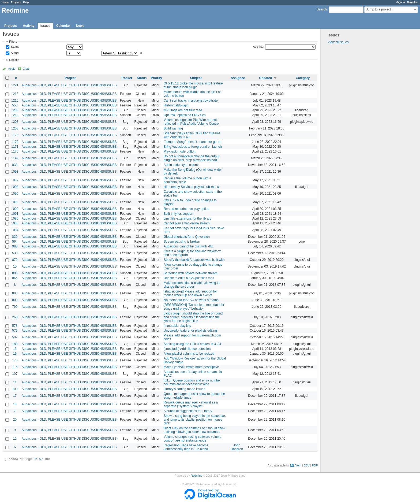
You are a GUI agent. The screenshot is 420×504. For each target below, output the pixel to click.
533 (15, 253)
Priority (156, 78)
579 (15, 331)
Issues (45, 26)
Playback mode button (180, 151)
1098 (15, 187)
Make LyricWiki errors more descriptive (191, 367)
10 (15, 266)
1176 (15, 135)
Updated (266, 78)
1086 (15, 223)
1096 (15, 194)
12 (15, 439)
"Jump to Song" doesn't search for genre (192, 142)
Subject (196, 78)
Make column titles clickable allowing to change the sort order (192, 285)
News (80, 26)
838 (15, 165)
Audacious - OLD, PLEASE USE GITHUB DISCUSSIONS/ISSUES (69, 85)
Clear (26, 69)
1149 (15, 158)
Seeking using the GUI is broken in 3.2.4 (192, 344)
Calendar (63, 26)
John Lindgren (237, 447)
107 (15, 374)
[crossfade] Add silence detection (187, 349)
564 (15, 242)
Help (26, 2)
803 (15, 293)
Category (303, 78)
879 (15, 260)
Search (322, 9)
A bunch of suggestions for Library (188, 411)
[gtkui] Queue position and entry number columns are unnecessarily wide (192, 382)
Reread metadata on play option (187, 209)
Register (412, 2)
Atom (298, 465)
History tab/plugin (176, 105)
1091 (15, 214)
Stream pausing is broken (182, 242)
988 (15, 246)
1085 (15, 218)
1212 (15, 115)
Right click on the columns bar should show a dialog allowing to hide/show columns (194, 430)
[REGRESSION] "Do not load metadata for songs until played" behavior (194, 307)
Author (15, 53)
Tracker (127, 78)
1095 (15, 202)
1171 (15, 147)
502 (15, 337)
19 (15, 354)
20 (15, 420)
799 (15, 307)
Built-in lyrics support (179, 214)
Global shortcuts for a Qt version (187, 237)
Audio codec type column (182, 165)
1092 (15, 209)
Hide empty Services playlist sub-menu (191, 187)
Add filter (259, 47)
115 (15, 367)
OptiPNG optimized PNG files (185, 115)
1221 (15, 85)
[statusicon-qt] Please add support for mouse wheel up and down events (190, 293)
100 (15, 389)
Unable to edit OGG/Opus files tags (189, 278)
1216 (15, 101)
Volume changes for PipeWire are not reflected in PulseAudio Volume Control (192, 122)
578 (15, 326)
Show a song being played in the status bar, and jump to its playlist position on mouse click (195, 420)
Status (15, 47)
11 (15, 382)
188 (15, 344)
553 (15, 105)
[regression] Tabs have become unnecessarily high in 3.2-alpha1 (187, 447)
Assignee (238, 78)
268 (15, 317)
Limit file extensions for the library (187, 218)
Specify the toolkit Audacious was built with (194, 260)
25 (35, 459)
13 (15, 349)
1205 (15, 110)
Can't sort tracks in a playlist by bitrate (191, 101)
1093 (15, 172)
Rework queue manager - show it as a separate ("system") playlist (191, 404)
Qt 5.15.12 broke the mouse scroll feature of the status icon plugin (193, 85)
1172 (15, 142)
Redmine (196, 476)
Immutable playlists (177, 326)
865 (15, 278)
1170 (15, 151)
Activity (29, 26)
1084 (15, 230)
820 (15, 237)
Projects (16, 2)
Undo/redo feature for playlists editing (190, 331)
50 (41, 459)
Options (14, 60)
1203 (15, 128)
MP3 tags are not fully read (183, 110)
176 (15, 360)
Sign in (401, 2)
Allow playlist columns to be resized (189, 354)
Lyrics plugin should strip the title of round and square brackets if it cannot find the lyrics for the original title (193, 317)
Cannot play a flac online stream (187, 223)
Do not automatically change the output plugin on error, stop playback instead (192, 158)
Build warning (173, 128)
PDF (315, 465)
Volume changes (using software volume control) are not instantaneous (192, 439)
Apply (12, 69)
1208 (15, 122)
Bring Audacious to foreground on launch (193, 147)
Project (70, 78)
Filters (13, 42)
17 (15, 396)
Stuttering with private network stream (191, 273)
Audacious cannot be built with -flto (188, 246)
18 (15, 404)
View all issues (338, 42)
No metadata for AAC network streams (191, 300)
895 (15, 273)
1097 (15, 180)
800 (15, 300)
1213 (15, 94)
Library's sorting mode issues (184, 389)
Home (5, 2)
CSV (306, 465)
